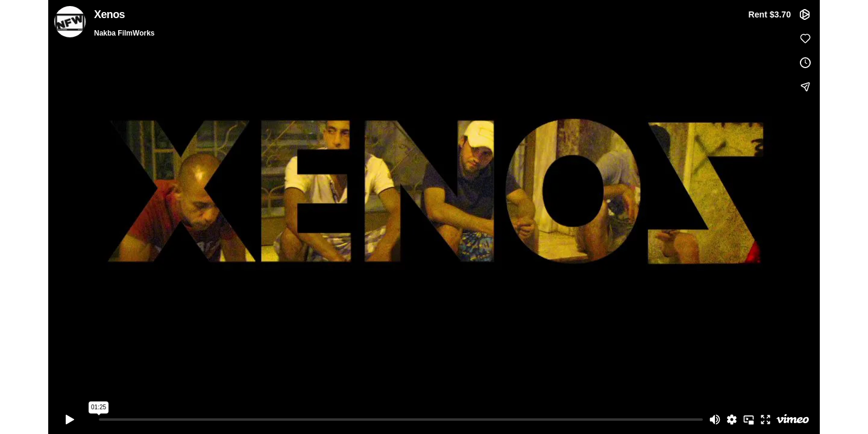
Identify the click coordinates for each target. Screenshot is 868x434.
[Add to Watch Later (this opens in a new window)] (805, 63)
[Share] (805, 87)
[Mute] (715, 420)
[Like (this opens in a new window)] (805, 39)
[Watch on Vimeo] (793, 420)
